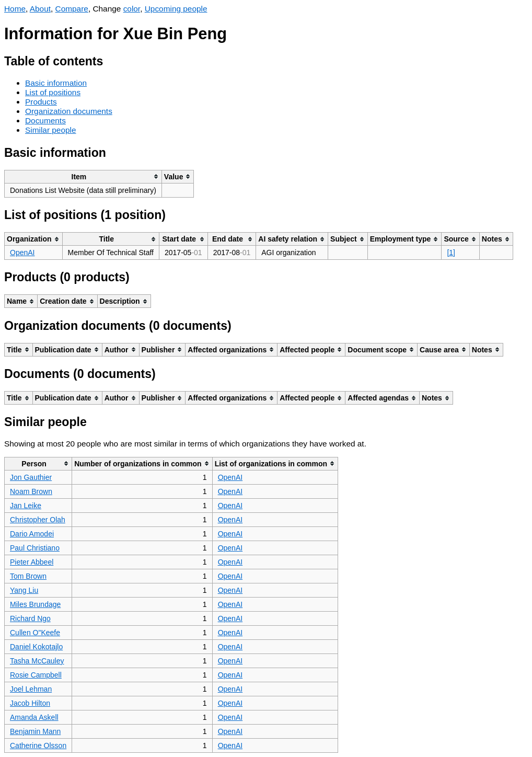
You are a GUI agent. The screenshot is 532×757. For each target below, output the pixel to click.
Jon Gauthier (31, 477)
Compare (72, 9)
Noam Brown (31, 491)
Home (15, 9)
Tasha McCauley (37, 661)
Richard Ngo (30, 618)
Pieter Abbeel (32, 562)
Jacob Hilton (30, 703)
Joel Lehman (31, 689)
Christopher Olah (38, 520)
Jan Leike (26, 506)
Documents (45, 121)
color (132, 9)
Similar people (51, 130)
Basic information (56, 83)
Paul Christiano (35, 548)
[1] (451, 253)
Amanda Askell (34, 717)
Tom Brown (28, 576)
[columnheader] (83, 176)
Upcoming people (176, 9)
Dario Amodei (32, 534)
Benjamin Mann (35, 731)
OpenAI (22, 253)
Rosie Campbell (36, 675)
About (40, 9)
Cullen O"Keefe (35, 633)
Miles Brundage (35, 604)
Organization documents (69, 111)
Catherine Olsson (38, 745)
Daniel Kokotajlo (36, 647)
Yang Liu (24, 590)
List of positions (53, 92)
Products (41, 102)
